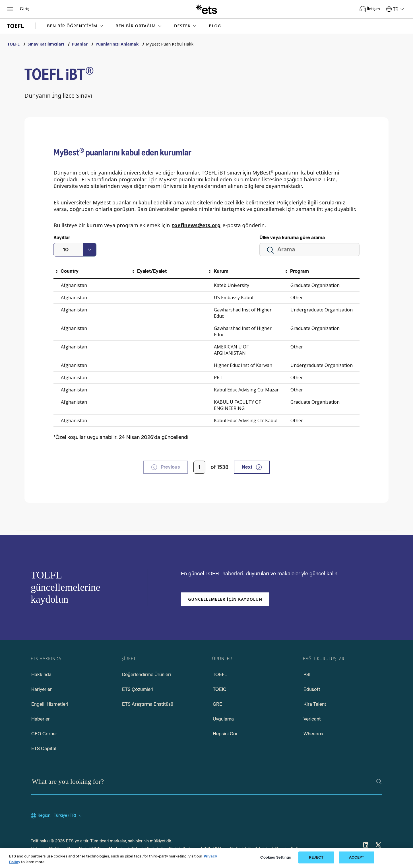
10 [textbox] (66, 250)
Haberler (41, 719)
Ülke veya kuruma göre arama (292, 238)
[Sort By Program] (296, 271)
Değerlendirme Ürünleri (146, 675)
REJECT (316, 857)
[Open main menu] (10, 9)
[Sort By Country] (66, 271)
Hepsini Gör (225, 734)
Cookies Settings (276, 857)
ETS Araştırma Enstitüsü (148, 704)
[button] (76, 26)
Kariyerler (42, 689)
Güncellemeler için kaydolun (225, 599)
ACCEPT (357, 857)
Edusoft (312, 689)
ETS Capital (44, 749)
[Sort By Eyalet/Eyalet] (149, 271)
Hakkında (41, 675)
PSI (307, 675)
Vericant (312, 719)
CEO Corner (44, 734)
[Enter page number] (199, 467)
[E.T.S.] (206, 9)
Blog (215, 26)
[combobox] (75, 250)
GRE (217, 704)
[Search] (379, 782)
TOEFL (220, 675)
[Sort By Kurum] (218, 271)
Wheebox (313, 734)
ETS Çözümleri (138, 689)
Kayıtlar (62, 238)
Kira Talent (315, 704)
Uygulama (223, 719)
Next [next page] (252, 467)
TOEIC (220, 689)
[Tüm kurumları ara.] (309, 250)
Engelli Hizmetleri (50, 704)
